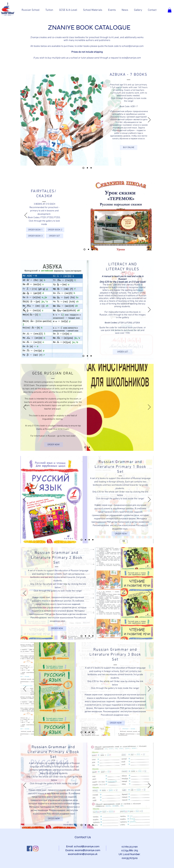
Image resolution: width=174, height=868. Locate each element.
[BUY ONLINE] (129, 148)
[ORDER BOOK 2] (55, 230)
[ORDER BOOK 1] (35, 230)
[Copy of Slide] (93, 825)
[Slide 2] (88, 249)
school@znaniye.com (133, 46)
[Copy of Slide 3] (93, 540)
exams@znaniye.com (87, 850)
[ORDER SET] (55, 236)
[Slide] (81, 825)
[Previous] (25, 120)
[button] (170, 10)
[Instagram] (36, 849)
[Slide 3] (83, 168)
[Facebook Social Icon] (29, 849)
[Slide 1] (84, 249)
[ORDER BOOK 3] (35, 236)
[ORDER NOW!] (54, 445)
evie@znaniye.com (131, 58)
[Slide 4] (87, 168)
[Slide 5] (91, 168)
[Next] (149, 120)
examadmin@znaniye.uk (83, 854)
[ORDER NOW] (121, 534)
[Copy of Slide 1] (83, 356)
